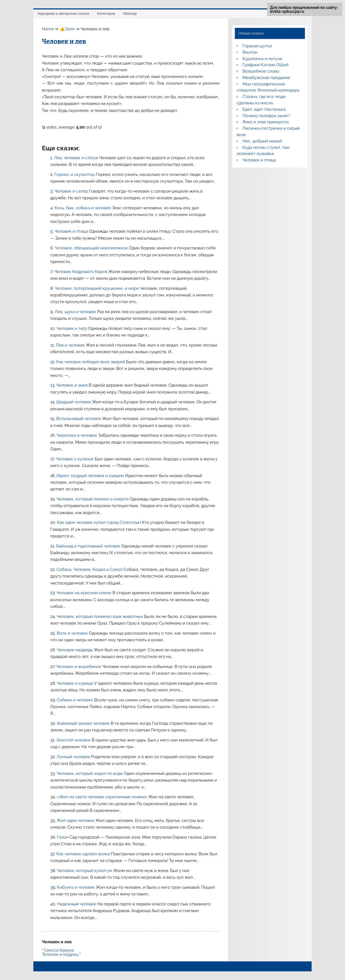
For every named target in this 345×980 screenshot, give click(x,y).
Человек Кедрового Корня (81, 272)
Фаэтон (250, 52)
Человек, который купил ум (85, 871)
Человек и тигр (72, 328)
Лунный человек (74, 757)
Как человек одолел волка (84, 854)
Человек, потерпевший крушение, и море (98, 288)
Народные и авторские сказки (63, 13)
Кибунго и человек (77, 887)
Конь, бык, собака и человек (83, 208)
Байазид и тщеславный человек (89, 546)
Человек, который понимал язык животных (100, 617)
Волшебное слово (261, 71)
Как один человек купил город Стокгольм (99, 522)
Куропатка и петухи (262, 59)
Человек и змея (72, 385)
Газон (63, 837)
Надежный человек (77, 904)
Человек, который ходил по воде (90, 773)
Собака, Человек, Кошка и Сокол (90, 569)
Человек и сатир (72, 191)
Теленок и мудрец (60, 954)
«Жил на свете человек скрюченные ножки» (103, 797)
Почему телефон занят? (267, 116)
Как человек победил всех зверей (91, 362)
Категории (106, 13)
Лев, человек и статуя (77, 158)
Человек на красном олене (85, 593)
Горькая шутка (257, 46)
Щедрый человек (74, 402)
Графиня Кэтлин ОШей (266, 65)
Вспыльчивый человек (79, 419)
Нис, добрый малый (262, 141)
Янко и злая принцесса (266, 122)
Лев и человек (71, 345)
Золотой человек (74, 740)
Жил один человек (76, 821)
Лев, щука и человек (76, 312)
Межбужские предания (266, 78)
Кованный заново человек (84, 723)
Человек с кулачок (75, 459)
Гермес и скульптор (75, 175)
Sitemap (130, 13)
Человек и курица (75, 683)
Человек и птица (72, 231)
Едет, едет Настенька (264, 109)
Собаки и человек (75, 700)
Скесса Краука (59, 950)
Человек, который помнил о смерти (93, 499)
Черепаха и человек (77, 435)
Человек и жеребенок (79, 667)
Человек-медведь (76, 650)
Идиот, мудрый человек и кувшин (91, 476)
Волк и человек (73, 633)
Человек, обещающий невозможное (92, 248)
